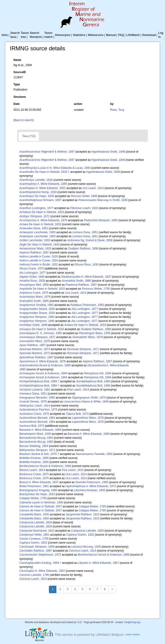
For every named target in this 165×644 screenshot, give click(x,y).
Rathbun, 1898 (83, 249)
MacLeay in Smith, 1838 (103, 200)
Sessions (20, 97)
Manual (111, 35)
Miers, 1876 (88, 418)
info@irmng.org (132, 622)
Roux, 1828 (32, 281)
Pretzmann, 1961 (34, 486)
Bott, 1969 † (39, 381)
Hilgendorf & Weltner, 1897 (47, 152)
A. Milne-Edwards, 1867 (98, 563)
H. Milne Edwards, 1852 (42, 188)
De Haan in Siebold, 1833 (41, 212)
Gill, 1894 (98, 373)
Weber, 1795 (96, 289)
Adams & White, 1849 (86, 402)
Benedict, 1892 (37, 398)
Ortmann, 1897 (40, 200)
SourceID (20, 72)
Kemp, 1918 (38, 192)
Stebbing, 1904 (34, 446)
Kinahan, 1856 (34, 458)
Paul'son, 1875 (38, 410)
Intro (5, 35)
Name (17, 60)
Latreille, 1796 (34, 575)
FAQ (121, 35)
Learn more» (133, 634)
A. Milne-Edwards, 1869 (40, 430)
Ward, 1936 (35, 434)
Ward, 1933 (35, 249)
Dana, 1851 (34, 228)
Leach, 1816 (84, 208)
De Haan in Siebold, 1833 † (44, 172)
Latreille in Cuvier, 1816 (39, 257)
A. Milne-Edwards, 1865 (43, 184)
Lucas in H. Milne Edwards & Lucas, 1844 (55, 168)
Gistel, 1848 (108, 152)
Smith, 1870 (89, 398)
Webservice (96, 35)
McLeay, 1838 (86, 547)
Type (17, 84)
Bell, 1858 (34, 285)
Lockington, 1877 (36, 208)
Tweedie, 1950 (94, 454)
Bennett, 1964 (37, 418)
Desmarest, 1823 (37, 531)
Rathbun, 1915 (83, 514)
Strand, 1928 (37, 309)
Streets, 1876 (33, 402)
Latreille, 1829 (36, 522)
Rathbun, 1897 (34, 253)
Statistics (79, 35)
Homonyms (63, 35)
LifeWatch (133, 35)
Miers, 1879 (35, 297)
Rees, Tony (117, 110)
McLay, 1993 (36, 438)
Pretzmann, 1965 (87, 305)
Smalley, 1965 (36, 305)
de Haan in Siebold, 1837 (41, 506)
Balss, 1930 (34, 514)
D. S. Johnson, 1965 (41, 333)
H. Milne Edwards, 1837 (86, 277)
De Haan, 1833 (37, 196)
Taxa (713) (29, 136)
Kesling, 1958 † (40, 563)
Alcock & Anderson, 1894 (43, 373)
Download (149, 35)
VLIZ (79, 622)
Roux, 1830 (86, 265)
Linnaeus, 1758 (34, 539)
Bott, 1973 (77, 414)
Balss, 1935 (94, 333)
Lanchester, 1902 (35, 240)
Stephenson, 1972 (40, 555)
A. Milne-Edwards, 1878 (42, 361)
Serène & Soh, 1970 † (39, 454)
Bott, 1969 (93, 381)
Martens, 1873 (35, 349)
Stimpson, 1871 (34, 216)
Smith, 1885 (76, 281)
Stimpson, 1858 (37, 547)
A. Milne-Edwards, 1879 (43, 220)
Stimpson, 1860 (101, 220)
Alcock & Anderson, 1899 (45, 365)
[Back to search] (24, 120)
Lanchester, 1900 (37, 232)
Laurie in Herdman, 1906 (41, 502)
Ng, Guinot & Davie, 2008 (90, 240)
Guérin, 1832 (80, 535)
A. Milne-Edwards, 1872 (91, 486)
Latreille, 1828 (36, 180)
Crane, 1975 (31, 269)
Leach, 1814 (93, 188)
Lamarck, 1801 (35, 390)
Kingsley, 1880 (38, 490)
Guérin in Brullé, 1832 (38, 265)
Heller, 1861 (34, 535)
